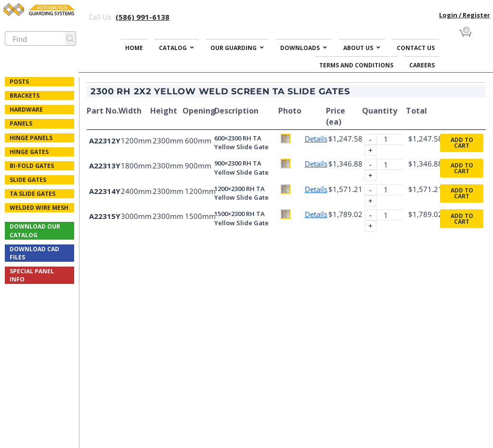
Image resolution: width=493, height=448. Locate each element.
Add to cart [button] (462, 143)
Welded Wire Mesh (39, 208)
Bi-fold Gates (32, 166)
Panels (21, 123)
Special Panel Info (32, 275)
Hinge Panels (31, 138)
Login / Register (465, 15)
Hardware (26, 109)
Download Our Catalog (35, 230)
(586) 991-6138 (143, 17)
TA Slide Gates (32, 194)
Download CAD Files (34, 253)
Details (316, 139)
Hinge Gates (29, 152)
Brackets (25, 96)
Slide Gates (28, 180)
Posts (19, 82)
